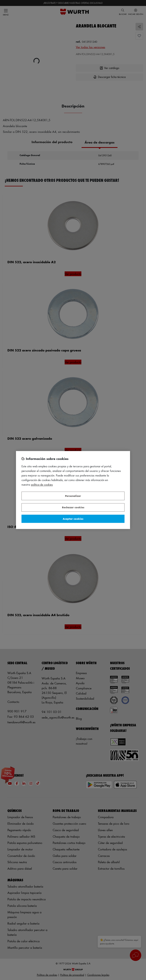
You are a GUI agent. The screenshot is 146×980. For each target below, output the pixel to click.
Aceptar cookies (73, 519)
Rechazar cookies (73, 507)
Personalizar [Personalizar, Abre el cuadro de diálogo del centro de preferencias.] (73, 496)
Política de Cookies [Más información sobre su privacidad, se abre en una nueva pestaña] (42, 485)
